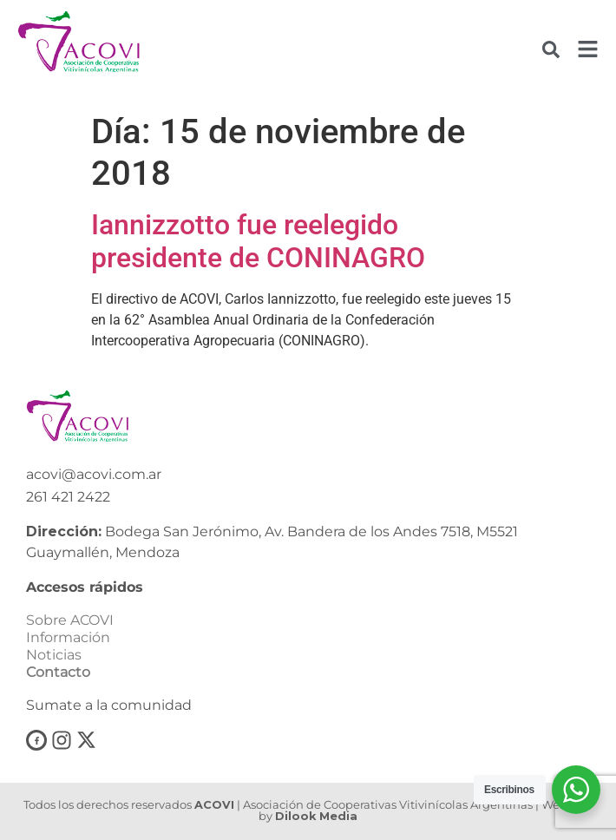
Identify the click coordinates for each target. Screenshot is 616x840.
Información (68, 637)
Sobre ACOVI (70, 620)
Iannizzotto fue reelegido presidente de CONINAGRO (258, 241)
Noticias (54, 655)
